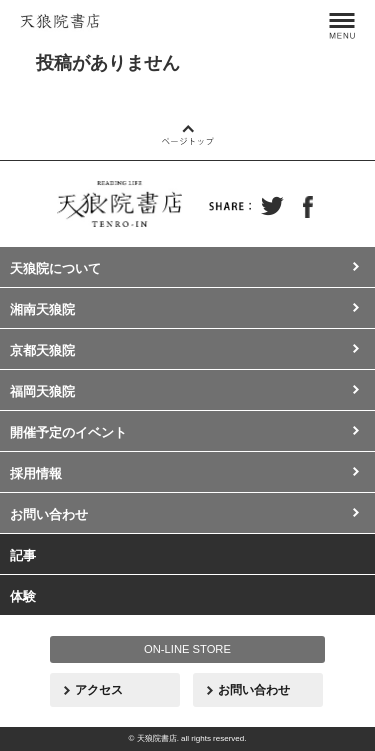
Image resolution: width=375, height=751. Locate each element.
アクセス (99, 690)
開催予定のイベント (68, 432)
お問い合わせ (49, 514)
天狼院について (55, 268)
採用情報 (36, 473)
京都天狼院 (42, 350)
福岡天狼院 (42, 391)
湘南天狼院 (42, 309)
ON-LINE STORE (187, 649)
